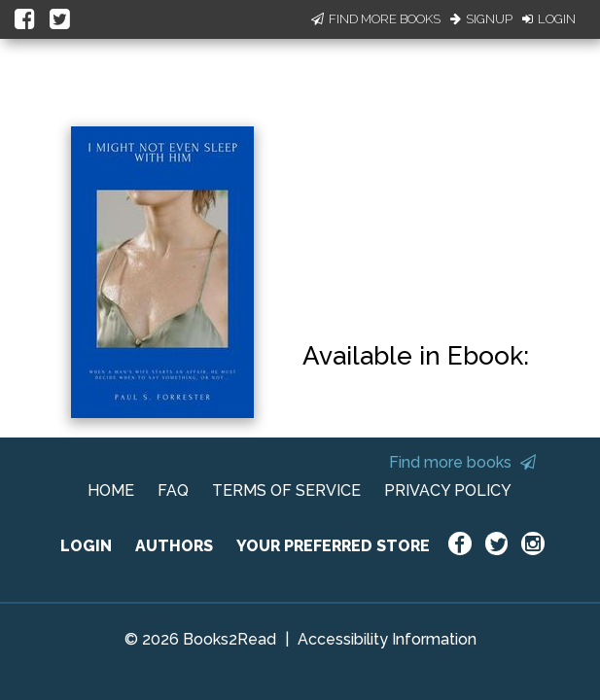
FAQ (173, 490)
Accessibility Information (387, 639)
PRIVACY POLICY (448, 490)
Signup (481, 19)
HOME (111, 490)
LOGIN (86, 546)
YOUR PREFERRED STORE (333, 546)
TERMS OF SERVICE (286, 490)
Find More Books (376, 19)
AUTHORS (174, 546)
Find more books (462, 462)
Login (549, 19)
